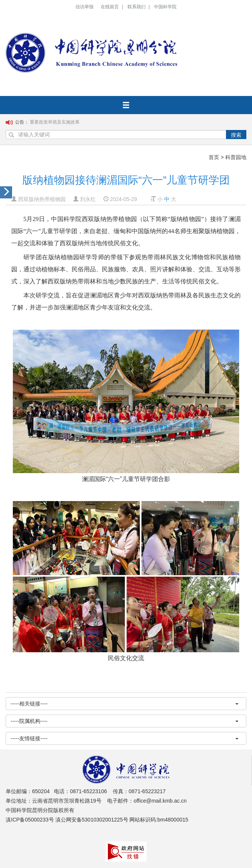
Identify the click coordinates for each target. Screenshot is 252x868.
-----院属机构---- (124, 721)
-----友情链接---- (124, 738)
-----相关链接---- (124, 704)
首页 (214, 157)
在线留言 (110, 7)
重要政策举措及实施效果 (55, 122)
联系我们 (137, 7)
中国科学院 (165, 7)
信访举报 (85, 7)
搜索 (236, 135)
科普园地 (236, 157)
